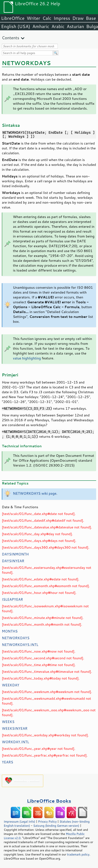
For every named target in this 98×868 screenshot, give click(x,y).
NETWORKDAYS (16, 638)
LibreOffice (13, 18)
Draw (78, 18)
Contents (11, 38)
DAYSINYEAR (13, 561)
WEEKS (8, 722)
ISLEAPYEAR (12, 599)
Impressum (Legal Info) (19, 821)
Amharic (41, 26)
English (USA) (16, 26)
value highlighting (27, 358)
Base (91, 18)
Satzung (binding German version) (56, 826)
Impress (62, 18)
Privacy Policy (47, 821)
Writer (33, 18)
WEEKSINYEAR (15, 728)
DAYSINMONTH (15, 554)
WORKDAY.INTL (15, 742)
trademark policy (78, 854)
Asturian (75, 26)
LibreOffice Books (49, 801)
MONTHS (10, 631)
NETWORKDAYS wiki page (35, 493)
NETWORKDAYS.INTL (20, 645)
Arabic (58, 26)
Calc (47, 18)
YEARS (7, 762)
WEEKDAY (11, 685)
